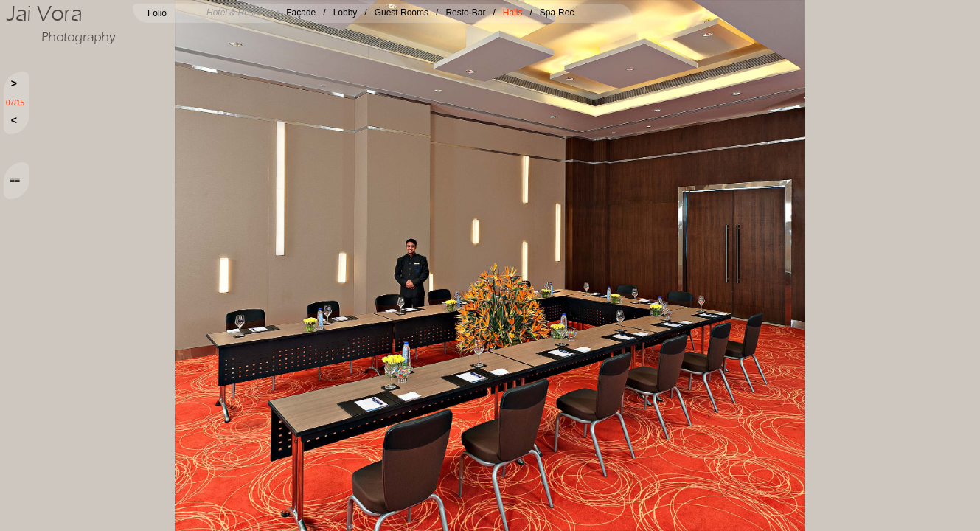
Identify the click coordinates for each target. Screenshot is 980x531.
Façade (301, 13)
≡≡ (15, 180)
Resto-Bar (465, 13)
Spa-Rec (557, 13)
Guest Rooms (402, 13)
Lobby (345, 13)
